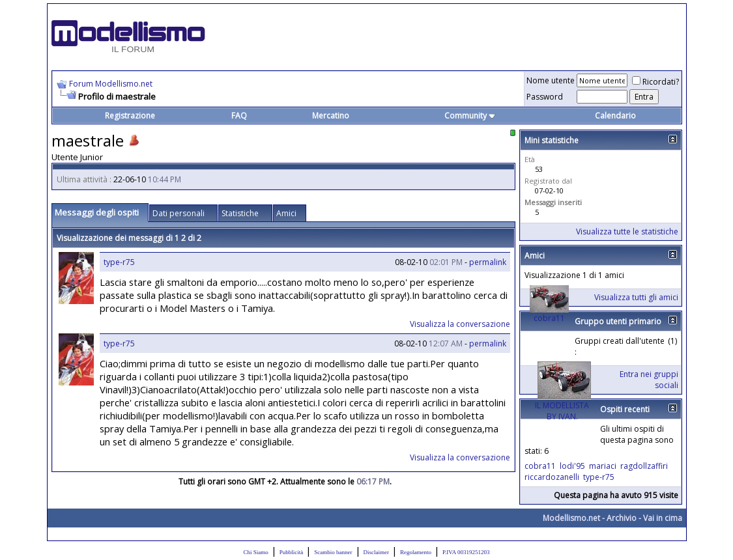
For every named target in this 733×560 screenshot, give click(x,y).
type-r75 (119, 262)
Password (545, 97)
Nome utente (551, 80)
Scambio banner (333, 552)
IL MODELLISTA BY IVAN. (562, 411)
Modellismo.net (571, 518)
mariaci (603, 466)
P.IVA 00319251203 (466, 552)
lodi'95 (572, 466)
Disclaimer (377, 552)
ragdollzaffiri (644, 466)
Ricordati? (655, 82)
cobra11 (549, 318)
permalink (488, 262)
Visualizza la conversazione (460, 324)
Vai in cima (663, 518)
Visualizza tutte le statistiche (627, 231)
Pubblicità (292, 552)
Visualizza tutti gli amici (636, 297)
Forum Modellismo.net (111, 84)
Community (470, 116)
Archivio (622, 518)
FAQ (239, 116)
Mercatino (331, 116)
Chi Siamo (256, 552)
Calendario (615, 116)
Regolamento (416, 552)
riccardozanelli (552, 477)
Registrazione (130, 116)
